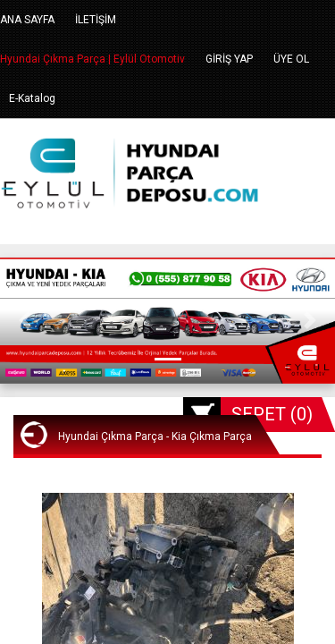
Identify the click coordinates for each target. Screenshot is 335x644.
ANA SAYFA (27, 20)
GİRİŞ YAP (229, 59)
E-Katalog (32, 98)
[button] (25, 321)
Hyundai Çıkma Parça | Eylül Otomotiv (92, 59)
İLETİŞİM (96, 20)
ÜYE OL (291, 59)
